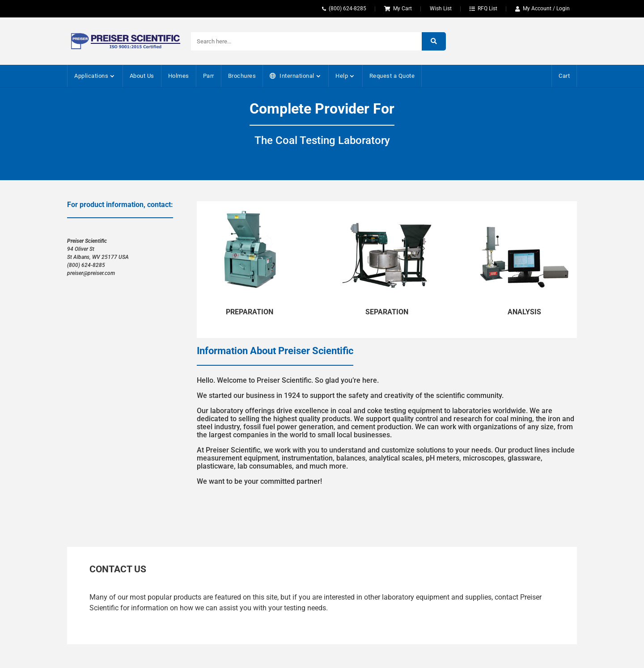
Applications (91, 76)
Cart (564, 76)
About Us (142, 76)
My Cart (402, 8)
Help (342, 76)
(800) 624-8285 (347, 8)
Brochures (242, 76)
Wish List (441, 8)
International (297, 76)
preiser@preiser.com (91, 273)
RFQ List (487, 8)
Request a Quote (392, 76)
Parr (209, 76)
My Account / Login (546, 8)
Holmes (179, 76)
